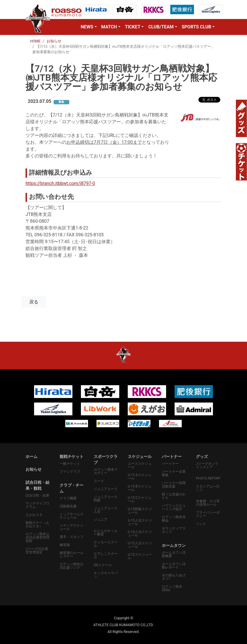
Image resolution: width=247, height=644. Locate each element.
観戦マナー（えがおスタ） (37, 524)
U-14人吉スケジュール (140, 533)
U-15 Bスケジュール (140, 488)
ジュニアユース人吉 (106, 510)
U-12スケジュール (140, 556)
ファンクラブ (70, 472)
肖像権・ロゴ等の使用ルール (208, 503)
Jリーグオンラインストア (207, 465)
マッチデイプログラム (37, 505)
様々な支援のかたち (174, 496)
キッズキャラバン (106, 575)
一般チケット (70, 464)
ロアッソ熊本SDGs (172, 588)
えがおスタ (34, 515)
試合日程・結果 (37, 495)
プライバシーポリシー (208, 514)
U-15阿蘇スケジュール (140, 511)
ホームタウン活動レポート (174, 566)
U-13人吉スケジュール (140, 545)
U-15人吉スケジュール (140, 522)
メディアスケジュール (72, 527)
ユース (99, 481)
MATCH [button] (109, 27)
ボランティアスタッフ (174, 530)
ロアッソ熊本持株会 (174, 519)
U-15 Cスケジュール (140, 499)
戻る (34, 302)
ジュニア (101, 520)
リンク (201, 524)
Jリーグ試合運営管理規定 (37, 551)
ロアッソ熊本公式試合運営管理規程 (37, 537)
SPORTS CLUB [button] (196, 27)
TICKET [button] (133, 27)
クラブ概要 (68, 498)
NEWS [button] (87, 27)
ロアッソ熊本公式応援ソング (72, 566)
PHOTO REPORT (208, 478)
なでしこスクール (106, 555)
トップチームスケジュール (72, 516)
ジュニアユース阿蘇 (106, 499)
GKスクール (103, 565)
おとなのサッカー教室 (106, 533)
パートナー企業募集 (174, 473)
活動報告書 (68, 506)
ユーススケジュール (140, 465)
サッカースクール (106, 544)
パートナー (170, 464)
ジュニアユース (106, 489)
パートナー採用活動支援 (174, 485)
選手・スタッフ (72, 537)
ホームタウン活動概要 (174, 554)
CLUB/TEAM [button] (161, 27)
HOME (35, 41)
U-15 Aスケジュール (140, 477)
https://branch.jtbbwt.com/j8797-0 (60, 183)
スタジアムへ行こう (208, 488)
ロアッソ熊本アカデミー (106, 471)
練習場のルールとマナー (72, 555)
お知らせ (54, 41)
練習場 (65, 545)
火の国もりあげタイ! (174, 577)
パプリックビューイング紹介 (174, 507)
